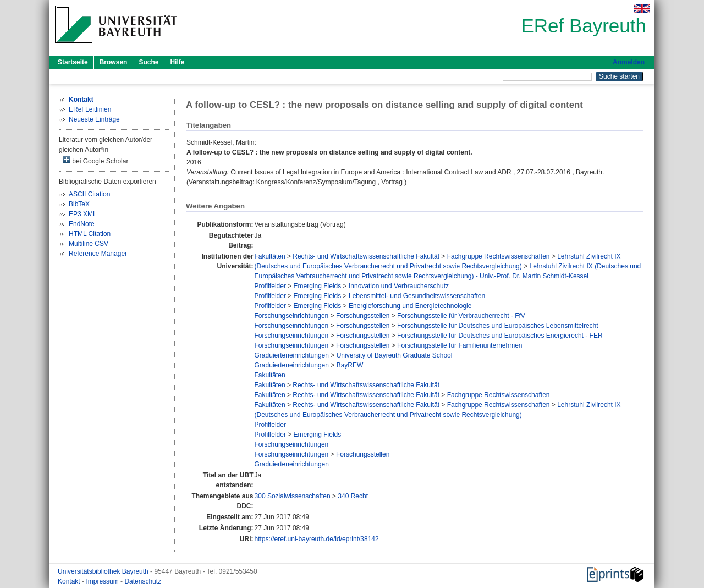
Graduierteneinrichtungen (292, 355)
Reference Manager (98, 254)
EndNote (82, 224)
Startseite (73, 62)
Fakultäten (270, 256)
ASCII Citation (89, 194)
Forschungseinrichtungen (292, 316)
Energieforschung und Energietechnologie (410, 306)
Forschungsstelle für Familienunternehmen (460, 345)
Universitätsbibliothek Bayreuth (104, 571)
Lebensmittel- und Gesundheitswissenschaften (417, 296)
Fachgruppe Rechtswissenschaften (499, 256)
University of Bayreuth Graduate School (395, 355)
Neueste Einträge (94, 119)
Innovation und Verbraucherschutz (399, 286)
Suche (148, 62)
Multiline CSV (89, 244)
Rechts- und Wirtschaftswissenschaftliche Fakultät (366, 256)
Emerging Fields (318, 286)
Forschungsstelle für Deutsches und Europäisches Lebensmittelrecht (498, 326)
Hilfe (177, 62)
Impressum (103, 581)
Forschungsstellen (363, 316)
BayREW (350, 365)
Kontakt (70, 581)
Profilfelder (270, 286)
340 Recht (353, 496)
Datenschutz (143, 581)
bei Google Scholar (95, 160)
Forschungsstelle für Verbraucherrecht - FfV (461, 316)
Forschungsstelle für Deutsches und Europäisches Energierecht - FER (500, 336)
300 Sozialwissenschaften (293, 496)
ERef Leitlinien (90, 109)
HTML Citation (90, 234)
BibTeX (79, 204)
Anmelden (629, 62)
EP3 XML (83, 214)
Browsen (114, 62)
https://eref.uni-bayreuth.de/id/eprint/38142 (317, 539)
